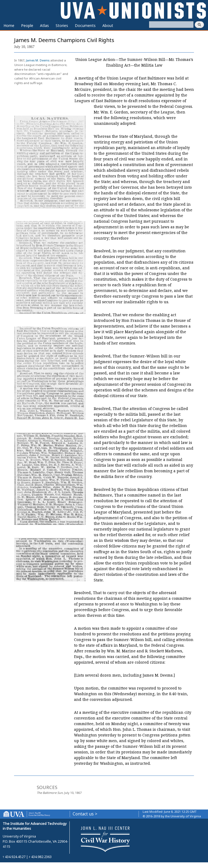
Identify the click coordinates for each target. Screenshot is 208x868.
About (108, 25)
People (27, 25)
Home (9, 25)
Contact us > (85, 814)
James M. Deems (38, 60)
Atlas (44, 25)
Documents (85, 25)
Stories (62, 25)
